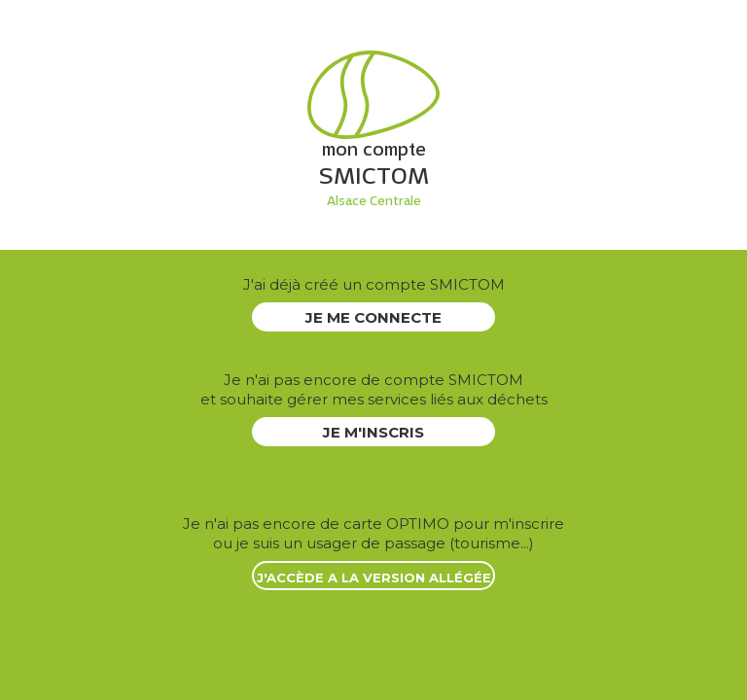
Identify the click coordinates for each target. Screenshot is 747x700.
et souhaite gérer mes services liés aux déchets (374, 389)
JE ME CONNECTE (373, 317)
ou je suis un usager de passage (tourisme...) (373, 533)
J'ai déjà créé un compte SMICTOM (374, 284)
